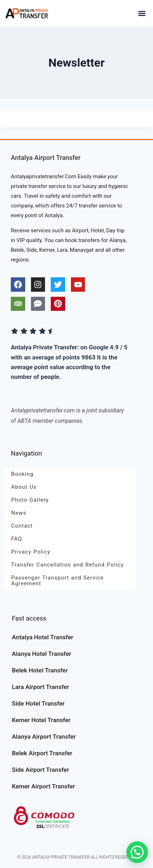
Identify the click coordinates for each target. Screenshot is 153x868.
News (19, 513)
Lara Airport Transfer (40, 687)
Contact (22, 526)
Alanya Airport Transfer (44, 737)
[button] (142, 13)
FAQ (17, 539)
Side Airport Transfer (40, 770)
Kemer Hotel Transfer (41, 720)
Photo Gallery (30, 500)
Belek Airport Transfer (42, 753)
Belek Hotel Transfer (40, 670)
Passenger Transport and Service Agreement (57, 581)
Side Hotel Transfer (38, 703)
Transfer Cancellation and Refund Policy (67, 565)
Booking (22, 474)
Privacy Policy (31, 552)
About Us (24, 487)
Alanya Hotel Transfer (42, 654)
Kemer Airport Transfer (43, 786)
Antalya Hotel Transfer (42, 637)
